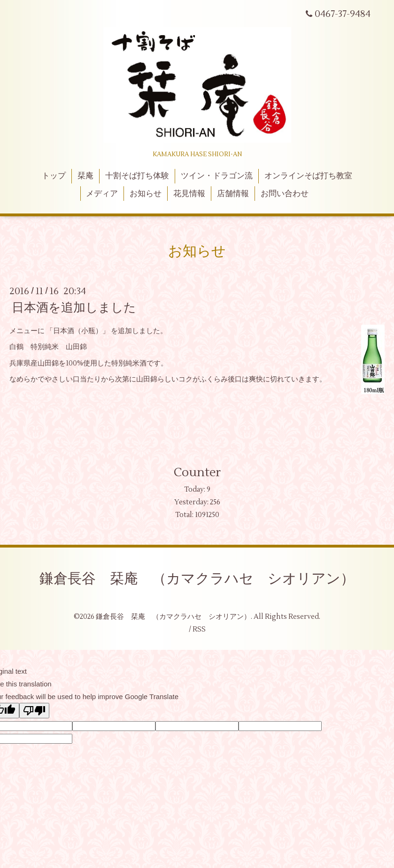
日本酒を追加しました (74, 308)
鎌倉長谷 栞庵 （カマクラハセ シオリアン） (197, 579)
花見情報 (189, 194)
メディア (102, 194)
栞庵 (85, 176)
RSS (199, 629)
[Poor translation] (34, 711)
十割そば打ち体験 (137, 176)
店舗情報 (233, 194)
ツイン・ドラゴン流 (217, 176)
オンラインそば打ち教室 (308, 176)
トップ (54, 176)
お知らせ (146, 194)
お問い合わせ (285, 194)
